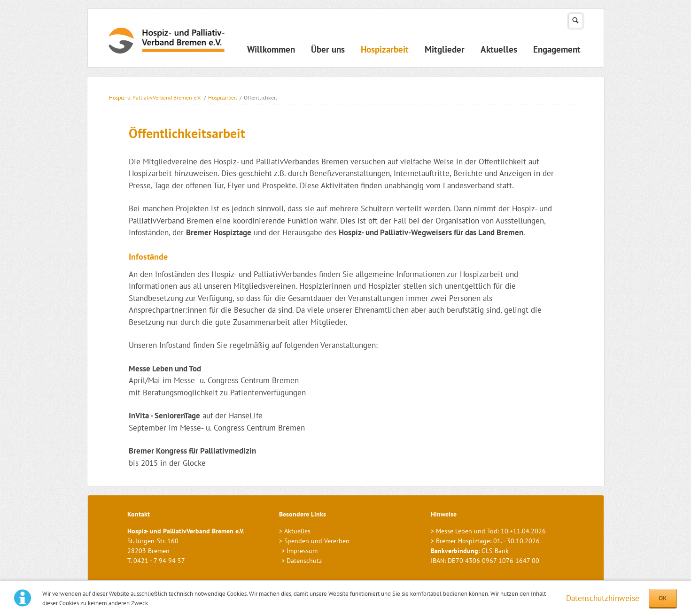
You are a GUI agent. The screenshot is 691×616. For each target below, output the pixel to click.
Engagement (557, 49)
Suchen (576, 21)
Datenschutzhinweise (603, 598)
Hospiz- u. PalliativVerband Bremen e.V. (155, 97)
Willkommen (271, 49)
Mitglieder (445, 49)
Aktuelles (499, 49)
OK (663, 598)
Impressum (302, 551)
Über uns (328, 49)
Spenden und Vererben (317, 541)
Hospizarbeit (385, 49)
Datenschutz (304, 561)
